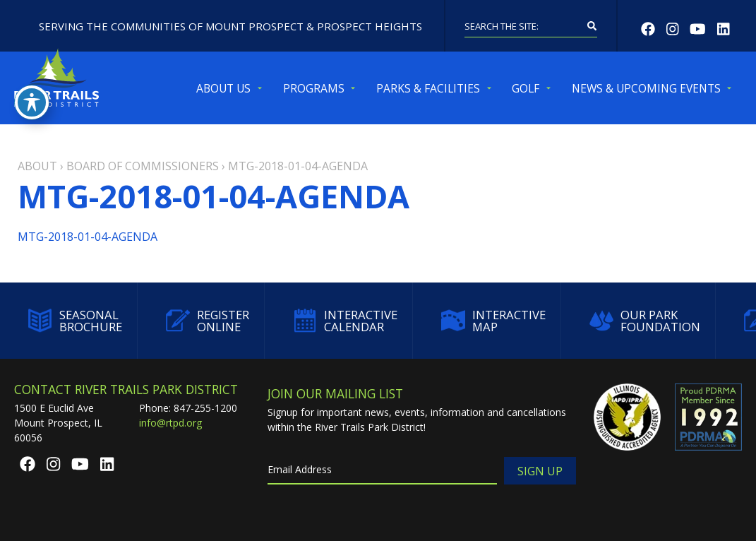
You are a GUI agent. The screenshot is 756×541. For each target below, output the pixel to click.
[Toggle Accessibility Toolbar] (32, 102)
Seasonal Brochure (75, 321)
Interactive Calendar (345, 321)
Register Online (208, 321)
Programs (314, 88)
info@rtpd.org (170, 423)
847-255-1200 (205, 408)
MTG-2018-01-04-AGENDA (88, 237)
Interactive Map (493, 321)
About (37, 166)
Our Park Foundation (645, 321)
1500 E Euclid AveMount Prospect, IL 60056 (58, 423)
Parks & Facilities (428, 88)
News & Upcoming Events (646, 88)
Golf (526, 88)
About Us (223, 88)
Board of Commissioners (143, 166)
